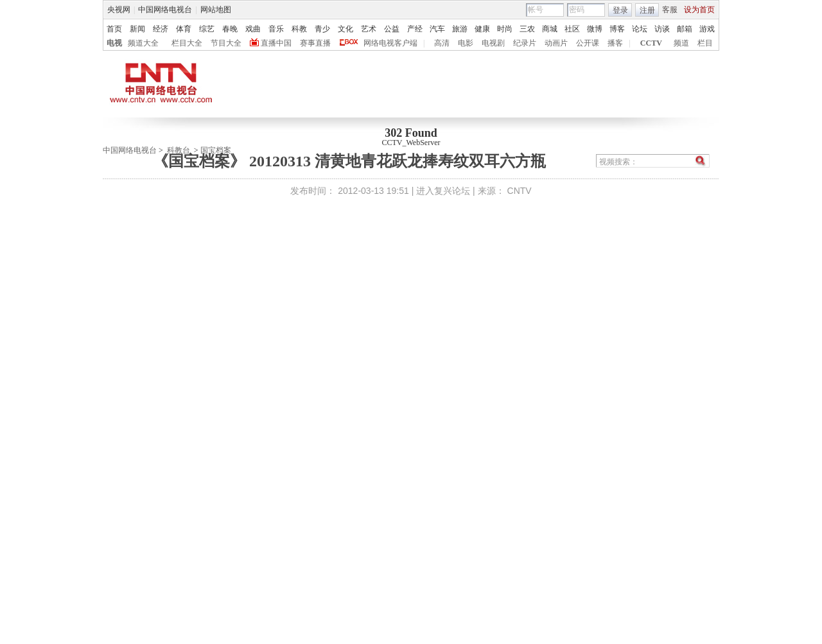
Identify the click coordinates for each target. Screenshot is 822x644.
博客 (617, 29)
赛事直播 (315, 43)
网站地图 (216, 10)
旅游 (460, 29)
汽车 (437, 29)
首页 (114, 29)
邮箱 (685, 29)
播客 (615, 43)
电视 (114, 43)
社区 (572, 29)
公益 (392, 29)
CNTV (520, 191)
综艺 (207, 29)
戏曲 (253, 29)
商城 (550, 29)
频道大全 (143, 43)
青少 (322, 29)
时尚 (505, 29)
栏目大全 (187, 43)
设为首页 (699, 10)
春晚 (230, 29)
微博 (595, 29)
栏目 (705, 43)
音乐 (276, 29)
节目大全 (226, 43)
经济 (161, 29)
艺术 (369, 29)
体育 (184, 29)
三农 (527, 29)
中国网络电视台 (165, 10)
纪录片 (525, 43)
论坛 (640, 29)
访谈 (662, 29)
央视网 (119, 10)
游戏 (707, 29)
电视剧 (493, 43)
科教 (299, 29)
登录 (620, 10)
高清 (442, 43)
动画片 (556, 43)
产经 (415, 29)
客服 (670, 10)
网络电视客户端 (390, 43)
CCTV (651, 43)
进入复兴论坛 (443, 191)
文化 (345, 29)
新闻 (137, 29)
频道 (681, 43)
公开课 (588, 43)
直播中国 (276, 43)
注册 (647, 10)
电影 (466, 43)
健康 (482, 29)
